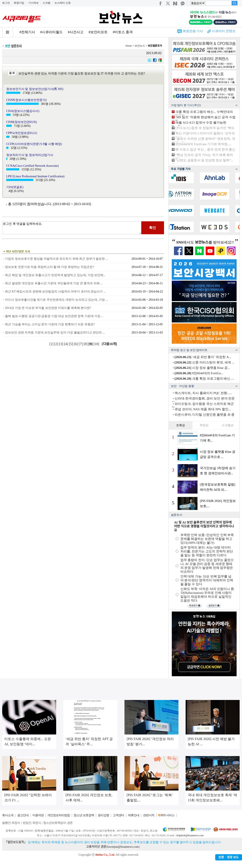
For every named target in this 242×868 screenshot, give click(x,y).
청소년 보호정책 (84, 815)
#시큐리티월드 (51, 32)
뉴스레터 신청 (63, 3)
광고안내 (23, 815)
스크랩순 (228, 425)
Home (129, 46)
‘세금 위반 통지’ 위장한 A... (203, 357)
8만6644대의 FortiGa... (199, 373)
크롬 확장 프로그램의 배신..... (204, 379)
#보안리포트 (98, 32)
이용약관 (38, 815)
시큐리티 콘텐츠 (224, 31)
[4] (66, 344)
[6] (76, 344)
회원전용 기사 (193, 31)
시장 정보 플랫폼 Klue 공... (202, 368)
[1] (52, 344)
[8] (86, 344)
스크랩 (46, 3)
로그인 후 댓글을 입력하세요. (72, 228)
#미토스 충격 (123, 32)
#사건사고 (76, 32)
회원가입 (19, 3)
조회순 (181, 425)
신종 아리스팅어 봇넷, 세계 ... (204, 362)
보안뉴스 (140, 46)
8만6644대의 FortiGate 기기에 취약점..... (204, 144)
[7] (81, 344)
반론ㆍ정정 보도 (229, 857)
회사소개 (8, 815)
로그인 (6, 3)
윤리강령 (103, 815)
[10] (97, 344)
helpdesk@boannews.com (190, 835)
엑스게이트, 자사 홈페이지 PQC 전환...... (203, 393)
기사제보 (33, 3)
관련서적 (149, 815)
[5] (71, 344)
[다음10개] (109, 344)
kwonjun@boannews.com (123, 847)
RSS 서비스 (168, 815)
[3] (62, 344)
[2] (57, 344)
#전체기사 (27, 32)
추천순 (204, 425)
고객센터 (118, 815)
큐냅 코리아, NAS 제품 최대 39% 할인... (203, 409)
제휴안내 (134, 815)
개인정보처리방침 (59, 815)
